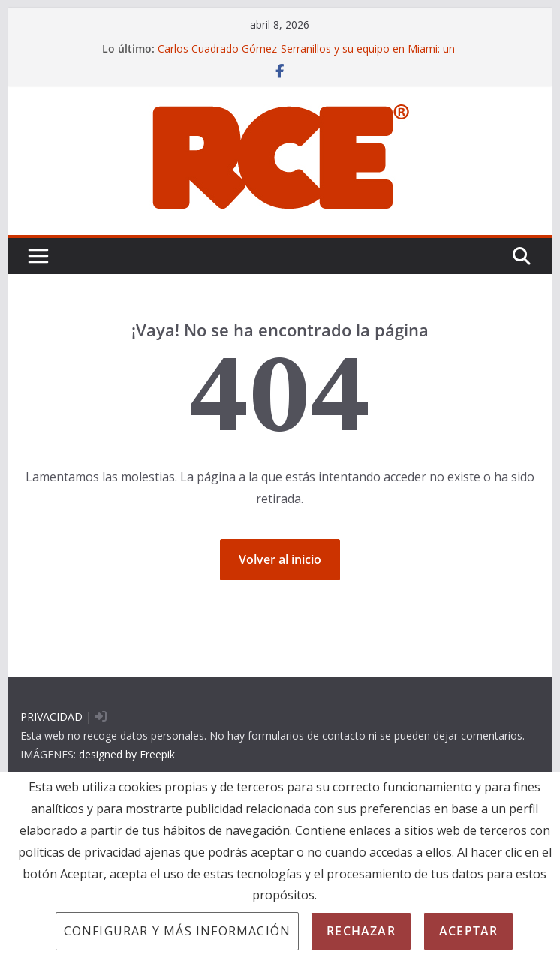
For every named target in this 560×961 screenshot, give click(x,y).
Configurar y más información (178, 931)
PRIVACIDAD (51, 717)
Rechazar (361, 931)
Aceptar (468, 931)
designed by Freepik (127, 754)
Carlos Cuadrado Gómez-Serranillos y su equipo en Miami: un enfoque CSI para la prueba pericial (306, 56)
